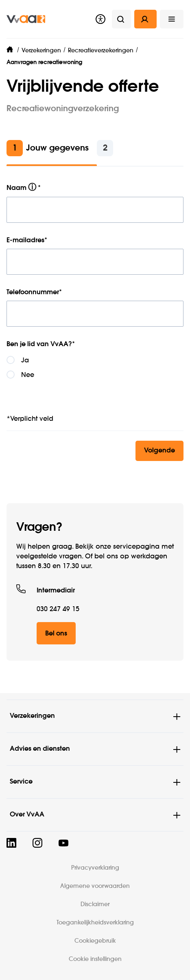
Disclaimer (95, 905)
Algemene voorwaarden (95, 886)
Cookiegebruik (95, 941)
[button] (172, 19)
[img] (26, 19)
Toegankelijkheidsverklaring (95, 923)
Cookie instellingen (95, 959)
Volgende (159, 451)
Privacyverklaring (95, 868)
